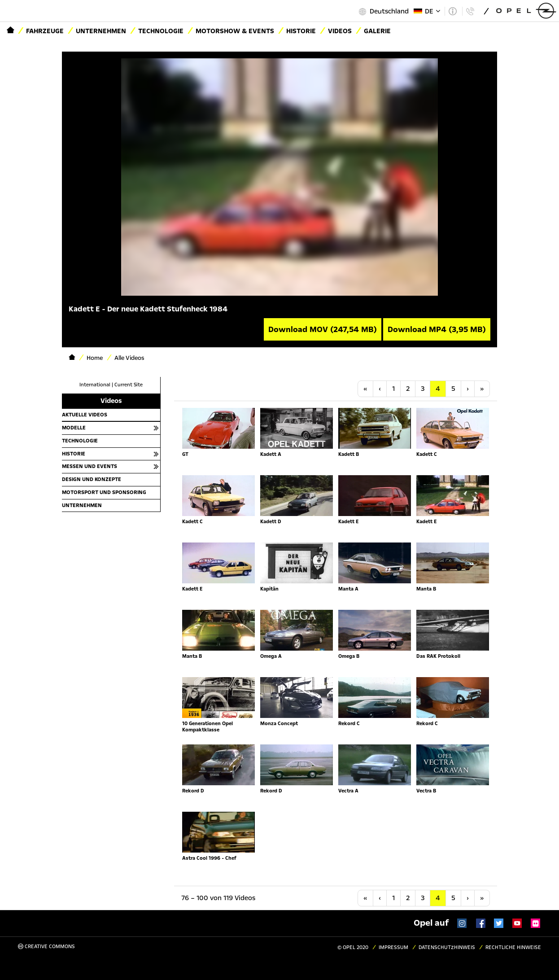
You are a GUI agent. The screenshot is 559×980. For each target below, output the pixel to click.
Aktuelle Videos (85, 415)
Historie (301, 31)
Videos (340, 31)
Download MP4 (437, 329)
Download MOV (323, 329)
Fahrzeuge (45, 31)
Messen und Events (90, 466)
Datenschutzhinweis (447, 947)
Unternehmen (101, 31)
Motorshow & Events (235, 31)
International (95, 385)
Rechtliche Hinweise (513, 947)
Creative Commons (46, 947)
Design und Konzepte (92, 479)
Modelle (74, 428)
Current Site (129, 385)
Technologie (161, 31)
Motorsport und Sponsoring (104, 492)
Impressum (393, 947)
